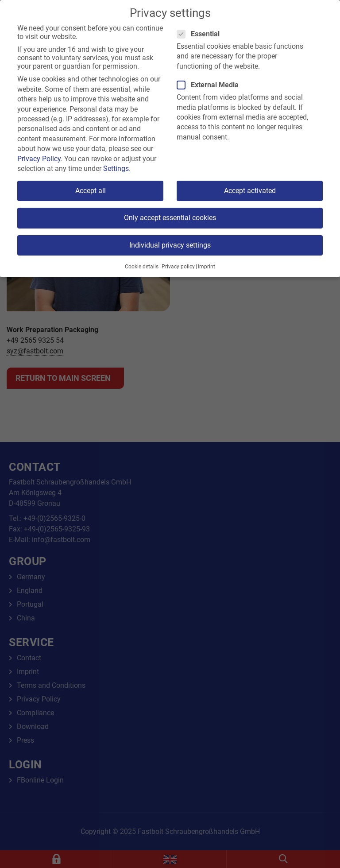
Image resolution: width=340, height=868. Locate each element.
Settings (116, 169)
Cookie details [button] (142, 267)
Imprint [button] (207, 267)
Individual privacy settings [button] (170, 245)
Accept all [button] (91, 191)
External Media (211, 85)
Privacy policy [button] (178, 267)
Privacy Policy (39, 159)
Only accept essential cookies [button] (170, 218)
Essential (201, 34)
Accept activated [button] (250, 191)
